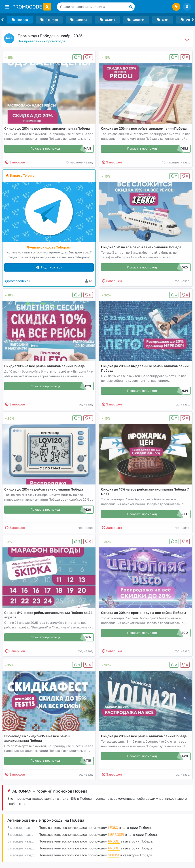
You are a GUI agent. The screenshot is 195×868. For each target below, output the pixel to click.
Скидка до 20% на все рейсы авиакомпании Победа (47, 129)
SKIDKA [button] (114, 855)
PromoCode (32, 7)
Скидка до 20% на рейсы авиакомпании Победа (44, 489)
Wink (163, 20)
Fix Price (49, 20)
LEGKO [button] (113, 828)
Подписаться (49, 267)
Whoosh (136, 20)
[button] (188, 39)
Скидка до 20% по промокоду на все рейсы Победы (143, 613)
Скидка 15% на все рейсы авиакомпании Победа (141, 247)
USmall (107, 20)
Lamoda (79, 20)
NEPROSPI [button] (116, 835)
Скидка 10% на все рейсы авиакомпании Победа (45, 366)
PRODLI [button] (114, 841)
